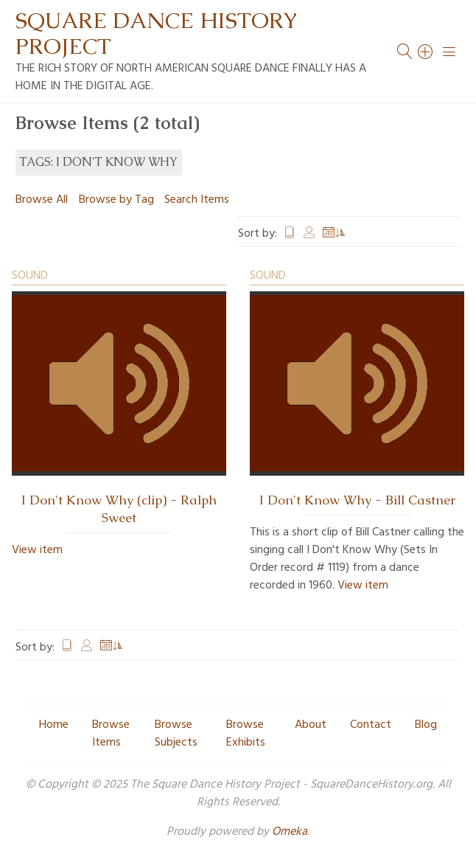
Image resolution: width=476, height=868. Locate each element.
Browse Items (111, 734)
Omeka (290, 832)
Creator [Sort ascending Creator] (309, 234)
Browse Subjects (176, 734)
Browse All (42, 200)
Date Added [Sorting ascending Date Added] (335, 234)
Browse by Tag (116, 200)
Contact (371, 725)
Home (54, 725)
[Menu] (449, 52)
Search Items (197, 200)
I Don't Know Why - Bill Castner (357, 500)
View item (37, 550)
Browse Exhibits (246, 734)
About (311, 725)
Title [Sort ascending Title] (290, 234)
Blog (426, 725)
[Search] (426, 52)
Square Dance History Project (156, 33)
